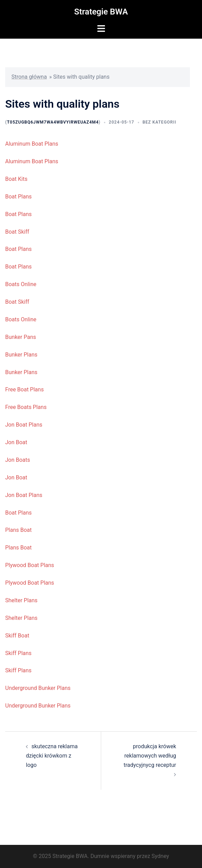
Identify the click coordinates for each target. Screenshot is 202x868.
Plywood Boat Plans (30, 565)
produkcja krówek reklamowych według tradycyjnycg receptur (150, 756)
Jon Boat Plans (24, 425)
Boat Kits (16, 179)
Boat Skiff (17, 232)
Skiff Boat (17, 636)
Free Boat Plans (25, 389)
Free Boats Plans (26, 407)
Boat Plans (18, 197)
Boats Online (21, 284)
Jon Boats (18, 460)
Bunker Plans (21, 355)
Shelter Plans (21, 600)
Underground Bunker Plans (38, 688)
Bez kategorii (160, 122)
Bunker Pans (21, 337)
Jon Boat (16, 442)
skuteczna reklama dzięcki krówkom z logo (52, 756)
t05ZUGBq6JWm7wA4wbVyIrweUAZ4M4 (53, 122)
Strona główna (29, 77)
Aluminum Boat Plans (32, 144)
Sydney (160, 856)
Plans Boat (18, 530)
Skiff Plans (18, 653)
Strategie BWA (101, 12)
